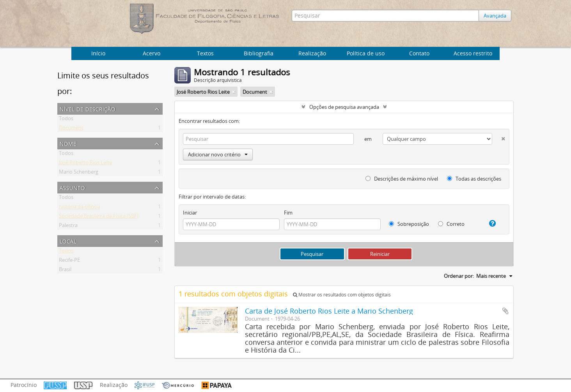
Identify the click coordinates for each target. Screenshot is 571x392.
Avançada (495, 16)
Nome (68, 143)
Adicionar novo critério (218, 154)
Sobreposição (409, 224)
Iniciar (190, 213)
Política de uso (366, 53)
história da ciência (80, 208)
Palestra (68, 227)
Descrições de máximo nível (402, 179)
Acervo (152, 53)
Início (98, 53)
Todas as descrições (474, 179)
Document (71, 129)
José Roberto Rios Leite (85, 164)
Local (68, 240)
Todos (66, 120)
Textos (205, 53)
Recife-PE (69, 261)
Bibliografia (259, 53)
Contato (419, 53)
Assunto (72, 187)
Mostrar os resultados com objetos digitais (342, 295)
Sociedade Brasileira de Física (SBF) (99, 217)
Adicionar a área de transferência (505, 311)
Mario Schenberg (79, 173)
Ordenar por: (459, 276)
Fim (288, 213)
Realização (312, 53)
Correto (451, 224)
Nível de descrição (88, 108)
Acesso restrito (473, 53)
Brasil (65, 271)
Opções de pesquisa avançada (344, 107)
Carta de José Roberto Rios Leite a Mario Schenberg (329, 311)
